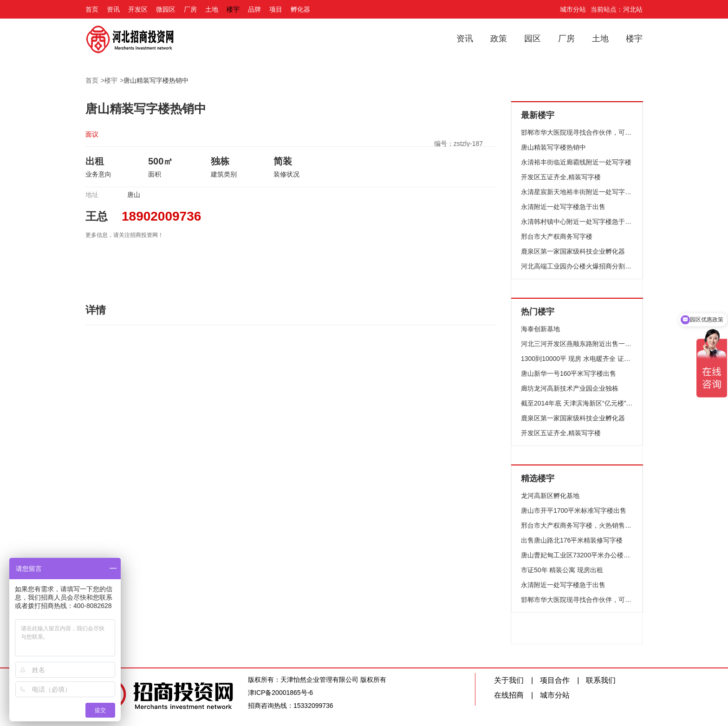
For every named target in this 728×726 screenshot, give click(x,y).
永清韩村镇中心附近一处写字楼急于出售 (577, 222)
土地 (212, 9)
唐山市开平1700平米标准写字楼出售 (574, 510)
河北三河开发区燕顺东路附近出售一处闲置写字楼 (577, 344)
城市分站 (573, 9)
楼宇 (233, 9)
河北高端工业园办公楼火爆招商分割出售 (577, 266)
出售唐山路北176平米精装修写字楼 (572, 540)
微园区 (166, 9)
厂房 (190, 9)
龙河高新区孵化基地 (550, 496)
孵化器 (300, 9)
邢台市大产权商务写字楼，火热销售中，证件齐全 (577, 525)
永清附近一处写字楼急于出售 (563, 207)
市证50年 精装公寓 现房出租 (562, 570)
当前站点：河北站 (617, 9)
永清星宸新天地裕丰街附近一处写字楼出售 (577, 192)
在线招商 (509, 695)
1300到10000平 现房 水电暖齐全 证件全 (577, 359)
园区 (533, 39)
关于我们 (509, 680)
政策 (499, 39)
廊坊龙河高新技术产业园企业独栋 (570, 388)
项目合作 (555, 680)
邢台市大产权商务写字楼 (557, 236)
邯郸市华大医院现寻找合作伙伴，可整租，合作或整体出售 (577, 132)
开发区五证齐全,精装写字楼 (561, 177)
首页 (92, 9)
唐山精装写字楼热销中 (156, 80)
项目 (276, 9)
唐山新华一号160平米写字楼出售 (569, 373)
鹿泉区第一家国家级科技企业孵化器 (573, 251)
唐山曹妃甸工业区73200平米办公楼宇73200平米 (577, 555)
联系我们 (601, 680)
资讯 (113, 9)
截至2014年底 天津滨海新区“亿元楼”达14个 (577, 403)
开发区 (138, 9)
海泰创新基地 (540, 329)
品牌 (254, 9)
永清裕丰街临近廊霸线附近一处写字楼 (576, 162)
